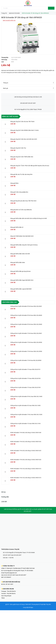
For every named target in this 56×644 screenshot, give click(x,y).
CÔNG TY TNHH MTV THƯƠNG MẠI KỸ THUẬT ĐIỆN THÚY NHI (18, 568)
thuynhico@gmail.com (11, 573)
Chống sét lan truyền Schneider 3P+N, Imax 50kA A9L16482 (26, 396)
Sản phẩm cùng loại (9, 302)
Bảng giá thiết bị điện (10, 117)
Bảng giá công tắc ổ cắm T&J (18, 148)
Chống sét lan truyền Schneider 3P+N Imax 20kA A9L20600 (26, 324)
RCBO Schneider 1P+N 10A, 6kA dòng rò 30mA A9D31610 (26, 478)
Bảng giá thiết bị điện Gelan (18, 262)
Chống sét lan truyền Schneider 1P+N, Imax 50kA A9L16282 (26, 415)
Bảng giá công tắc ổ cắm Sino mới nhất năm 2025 (24, 139)
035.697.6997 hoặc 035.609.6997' (17, 575)
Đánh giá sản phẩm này (9, 20)
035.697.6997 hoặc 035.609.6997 (12, 555)
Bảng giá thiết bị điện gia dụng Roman (21, 271)
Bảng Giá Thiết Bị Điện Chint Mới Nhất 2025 (22, 236)
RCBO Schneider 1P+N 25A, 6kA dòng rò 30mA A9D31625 (26, 451)
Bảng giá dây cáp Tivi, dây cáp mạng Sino (21, 174)
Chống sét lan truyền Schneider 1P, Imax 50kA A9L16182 (25, 424)
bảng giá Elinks (14, 183)
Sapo (32, 607)
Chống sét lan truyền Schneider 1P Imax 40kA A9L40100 (25, 378)
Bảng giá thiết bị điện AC (17, 227)
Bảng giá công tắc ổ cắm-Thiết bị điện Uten (22, 157)
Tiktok (3, 598)
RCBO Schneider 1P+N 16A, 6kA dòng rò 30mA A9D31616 (26, 469)
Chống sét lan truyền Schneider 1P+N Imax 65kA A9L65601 (26, 333)
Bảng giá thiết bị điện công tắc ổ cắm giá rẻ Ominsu (24, 245)
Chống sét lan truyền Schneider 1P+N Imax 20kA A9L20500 (26, 351)
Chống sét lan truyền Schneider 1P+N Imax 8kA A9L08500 (26, 360)
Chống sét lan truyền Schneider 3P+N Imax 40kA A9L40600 (26, 315)
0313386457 (8, 577)
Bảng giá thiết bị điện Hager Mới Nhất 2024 (22, 280)
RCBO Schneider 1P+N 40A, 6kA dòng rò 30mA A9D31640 (26, 433)
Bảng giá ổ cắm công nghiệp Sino (19, 192)
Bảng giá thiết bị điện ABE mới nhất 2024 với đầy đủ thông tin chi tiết (29, 218)
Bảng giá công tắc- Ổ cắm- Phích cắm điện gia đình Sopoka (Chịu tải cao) (30, 166)
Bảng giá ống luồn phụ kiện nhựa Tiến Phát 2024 (23, 201)
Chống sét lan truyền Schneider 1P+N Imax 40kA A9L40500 (26, 342)
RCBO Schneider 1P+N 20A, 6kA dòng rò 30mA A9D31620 (26, 460)
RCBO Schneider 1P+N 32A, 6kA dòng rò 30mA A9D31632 (26, 442)
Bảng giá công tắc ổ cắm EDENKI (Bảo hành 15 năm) (25, 130)
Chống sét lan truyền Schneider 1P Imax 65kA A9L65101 (25, 369)
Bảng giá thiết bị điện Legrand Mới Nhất (21, 289)
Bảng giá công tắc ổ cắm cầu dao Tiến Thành (22, 122)
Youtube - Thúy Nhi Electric (8, 593)
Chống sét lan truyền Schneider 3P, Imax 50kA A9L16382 (25, 405)
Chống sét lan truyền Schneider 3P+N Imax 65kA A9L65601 (26, 306)
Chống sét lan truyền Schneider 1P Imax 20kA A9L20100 (25, 387)
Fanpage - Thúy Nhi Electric (9, 591)
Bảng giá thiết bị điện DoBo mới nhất (20, 254)
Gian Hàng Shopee (6, 596)
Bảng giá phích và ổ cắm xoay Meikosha (21, 210)
